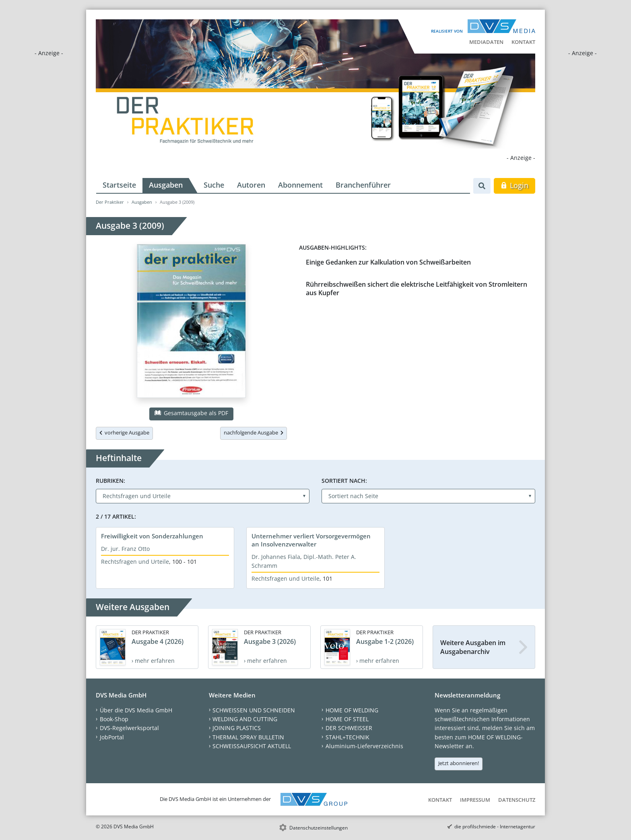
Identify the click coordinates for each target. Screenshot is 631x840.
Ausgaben (166, 185)
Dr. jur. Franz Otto (125, 549)
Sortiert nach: (344, 481)
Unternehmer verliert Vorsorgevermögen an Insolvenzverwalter (311, 540)
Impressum (475, 800)
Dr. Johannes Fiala (276, 557)
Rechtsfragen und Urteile (135, 562)
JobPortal (112, 737)
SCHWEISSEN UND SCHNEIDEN (254, 710)
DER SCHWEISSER (349, 728)
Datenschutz (517, 800)
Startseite (119, 185)
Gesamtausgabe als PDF (191, 413)
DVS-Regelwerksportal (129, 728)
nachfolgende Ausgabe (254, 432)
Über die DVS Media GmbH (136, 710)
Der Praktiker (110, 202)
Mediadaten (486, 42)
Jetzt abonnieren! (459, 763)
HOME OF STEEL (347, 719)
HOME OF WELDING (352, 710)
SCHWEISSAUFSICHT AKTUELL (252, 746)
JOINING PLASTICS (237, 728)
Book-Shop (114, 719)
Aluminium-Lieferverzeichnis (364, 746)
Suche (214, 185)
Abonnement (300, 185)
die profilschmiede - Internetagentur (495, 827)
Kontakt (523, 42)
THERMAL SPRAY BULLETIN (248, 737)
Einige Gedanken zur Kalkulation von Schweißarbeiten (388, 262)
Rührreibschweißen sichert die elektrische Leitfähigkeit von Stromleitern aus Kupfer (417, 289)
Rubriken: (110, 481)
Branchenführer (363, 185)
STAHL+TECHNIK (347, 737)
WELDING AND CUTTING (245, 719)
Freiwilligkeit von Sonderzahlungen (152, 536)
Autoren (251, 185)
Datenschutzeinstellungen (319, 828)
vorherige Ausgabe (124, 432)
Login (514, 185)
